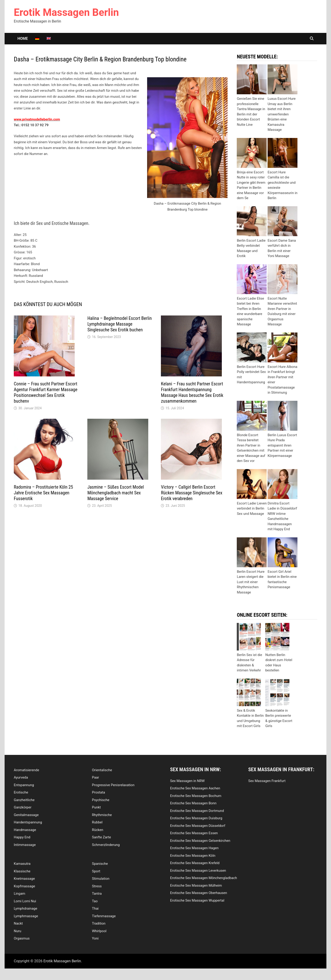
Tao (95, 901)
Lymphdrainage (26, 908)
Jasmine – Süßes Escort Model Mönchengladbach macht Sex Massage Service (116, 493)
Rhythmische (102, 815)
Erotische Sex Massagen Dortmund (197, 811)
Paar (96, 777)
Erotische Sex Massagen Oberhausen (199, 893)
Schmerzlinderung (106, 845)
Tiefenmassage (104, 916)
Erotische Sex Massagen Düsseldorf (198, 826)
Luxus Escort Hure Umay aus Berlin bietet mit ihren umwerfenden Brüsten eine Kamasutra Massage (282, 114)
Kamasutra (22, 864)
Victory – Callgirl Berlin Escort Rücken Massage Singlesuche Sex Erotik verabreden (192, 493)
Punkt (96, 807)
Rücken (98, 830)
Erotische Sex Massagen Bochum (196, 796)
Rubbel (97, 822)
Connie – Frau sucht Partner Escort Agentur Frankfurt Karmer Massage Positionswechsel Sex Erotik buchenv (46, 392)
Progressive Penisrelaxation (113, 785)
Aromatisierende (26, 770)
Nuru (17, 931)
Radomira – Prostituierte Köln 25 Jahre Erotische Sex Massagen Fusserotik (43, 493)
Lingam (20, 894)
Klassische (22, 871)
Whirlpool (99, 931)
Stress (97, 886)
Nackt (18, 923)
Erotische (21, 792)
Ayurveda (21, 777)
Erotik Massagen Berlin (66, 12)
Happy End (22, 837)
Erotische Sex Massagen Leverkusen (198, 871)
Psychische (101, 800)
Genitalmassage (26, 815)
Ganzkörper (23, 807)
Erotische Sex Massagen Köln (193, 856)
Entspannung (24, 785)
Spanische (100, 864)
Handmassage (25, 830)
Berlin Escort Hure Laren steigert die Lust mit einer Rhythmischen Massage (251, 582)
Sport (96, 871)
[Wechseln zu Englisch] (49, 39)
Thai (95, 908)
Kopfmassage (24, 886)
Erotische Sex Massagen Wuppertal (197, 900)
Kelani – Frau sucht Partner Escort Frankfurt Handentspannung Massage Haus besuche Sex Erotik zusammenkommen (192, 392)
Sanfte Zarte (101, 837)
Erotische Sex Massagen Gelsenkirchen (200, 841)
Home (23, 39)
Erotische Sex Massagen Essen (194, 833)
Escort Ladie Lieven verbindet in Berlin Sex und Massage (252, 509)
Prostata (98, 792)
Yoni (95, 938)
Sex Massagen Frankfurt (267, 781)
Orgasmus (22, 938)
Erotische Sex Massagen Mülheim (196, 885)
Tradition (99, 923)
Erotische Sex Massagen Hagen (194, 848)
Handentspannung (28, 822)
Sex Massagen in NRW (187, 781)
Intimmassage (25, 845)
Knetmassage (24, 879)
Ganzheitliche (24, 800)
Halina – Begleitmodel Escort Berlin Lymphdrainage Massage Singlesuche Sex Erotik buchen (120, 324)
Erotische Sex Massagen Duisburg (196, 818)
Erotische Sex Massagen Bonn (193, 803)
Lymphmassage (26, 916)
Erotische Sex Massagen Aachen (195, 788)
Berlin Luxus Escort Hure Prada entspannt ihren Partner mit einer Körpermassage (282, 445)
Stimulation (101, 879)
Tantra (97, 894)
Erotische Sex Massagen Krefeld (195, 863)
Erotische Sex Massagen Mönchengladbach (204, 878)
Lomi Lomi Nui (25, 901)
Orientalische (102, 770)
